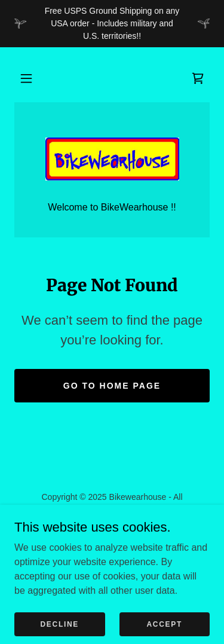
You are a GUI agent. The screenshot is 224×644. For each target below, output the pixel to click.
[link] (198, 78)
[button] (26, 78)
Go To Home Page (112, 386)
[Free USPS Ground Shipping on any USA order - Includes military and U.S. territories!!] (112, 24)
